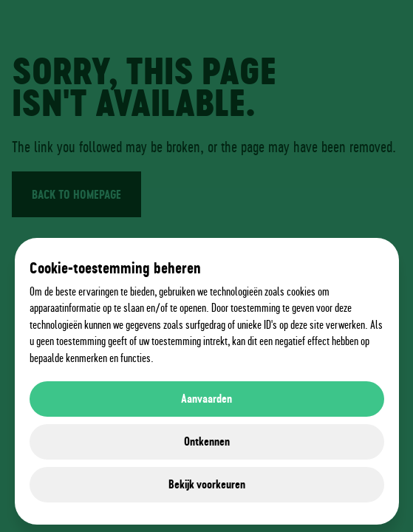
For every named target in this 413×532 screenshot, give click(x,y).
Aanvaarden (206, 399)
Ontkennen (207, 441)
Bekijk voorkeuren (207, 484)
